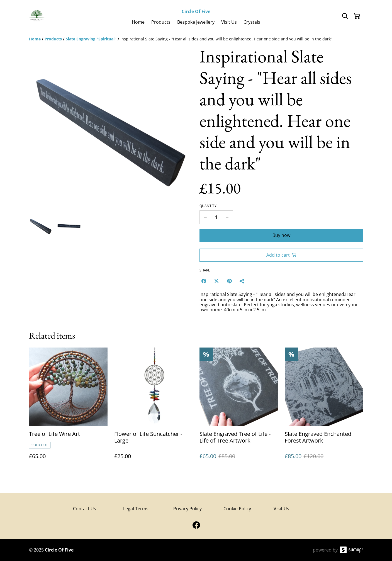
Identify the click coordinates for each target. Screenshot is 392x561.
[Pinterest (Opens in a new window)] (229, 281)
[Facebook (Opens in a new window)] (204, 281)
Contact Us (85, 509)
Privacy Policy (188, 509)
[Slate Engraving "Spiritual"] (91, 39)
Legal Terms (136, 509)
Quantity (208, 206)
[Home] (35, 39)
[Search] (345, 16)
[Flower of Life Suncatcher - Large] (154, 409)
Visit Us (281, 509)
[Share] (242, 281)
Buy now (281, 235)
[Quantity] (216, 217)
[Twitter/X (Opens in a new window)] (216, 281)
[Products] (53, 39)
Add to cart (281, 255)
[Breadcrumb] (196, 39)
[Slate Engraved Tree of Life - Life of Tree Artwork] (239, 409)
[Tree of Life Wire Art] (68, 409)
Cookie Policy (237, 509)
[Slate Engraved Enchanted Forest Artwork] (324, 409)
